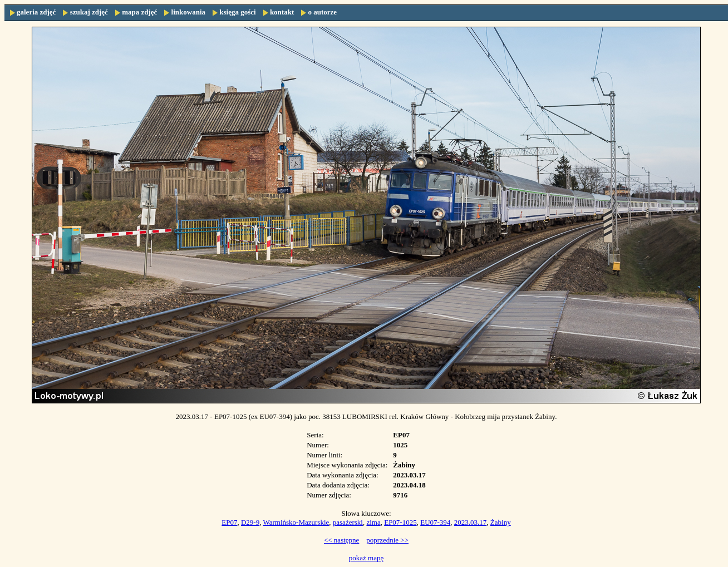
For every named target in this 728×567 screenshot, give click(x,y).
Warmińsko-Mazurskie (296, 522)
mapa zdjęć (139, 12)
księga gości (237, 12)
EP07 (229, 522)
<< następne (341, 540)
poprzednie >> (387, 540)
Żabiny (501, 522)
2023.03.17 (471, 522)
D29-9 (250, 522)
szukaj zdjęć (89, 12)
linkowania (188, 12)
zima (373, 522)
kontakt (282, 12)
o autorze (322, 12)
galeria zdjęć (36, 12)
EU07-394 (435, 522)
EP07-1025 (400, 522)
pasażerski (348, 522)
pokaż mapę (366, 558)
